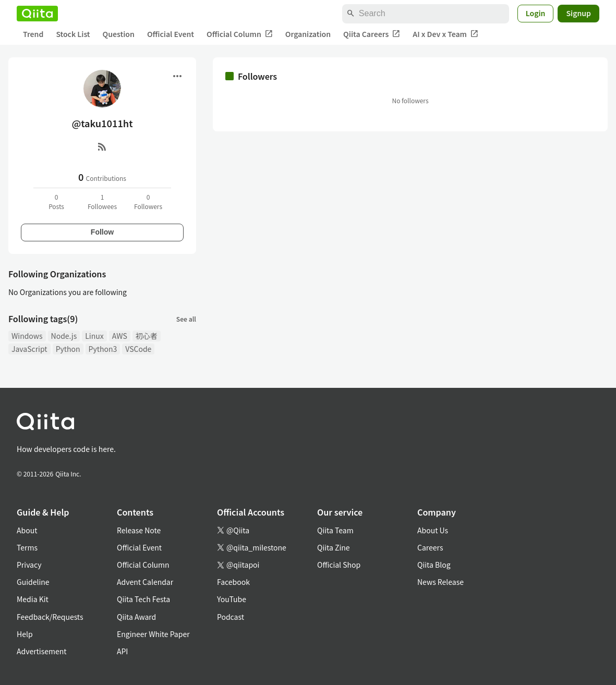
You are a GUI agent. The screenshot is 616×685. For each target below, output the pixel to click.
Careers (430, 547)
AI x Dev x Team (445, 34)
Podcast (231, 617)
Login (536, 13)
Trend (33, 34)
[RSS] (102, 146)
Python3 (103, 349)
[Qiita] (37, 14)
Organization (308, 34)
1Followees (102, 201)
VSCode (138, 349)
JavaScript (29, 349)
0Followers (148, 201)
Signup (578, 13)
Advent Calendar (145, 582)
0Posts (56, 201)
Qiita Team (335, 530)
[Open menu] (177, 76)
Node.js (64, 336)
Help (25, 634)
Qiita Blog (434, 565)
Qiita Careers (372, 34)
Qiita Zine (334, 547)
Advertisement (42, 651)
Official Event (171, 34)
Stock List (73, 34)
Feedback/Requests (50, 617)
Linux (94, 336)
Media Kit (33, 599)
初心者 (147, 336)
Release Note (139, 530)
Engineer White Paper (153, 634)
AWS (120, 336)
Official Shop (339, 565)
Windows (27, 336)
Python (68, 349)
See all (186, 319)
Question (119, 34)
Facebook (233, 582)
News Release (440, 582)
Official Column (240, 34)
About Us (433, 530)
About (27, 530)
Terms (27, 547)
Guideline (33, 582)
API (122, 651)
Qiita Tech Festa (143, 599)
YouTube (232, 599)
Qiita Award (136, 617)
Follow (102, 232)
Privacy (29, 565)
